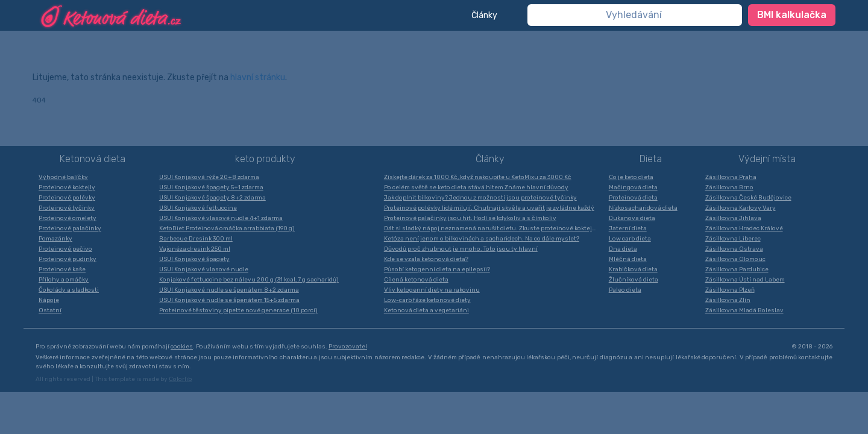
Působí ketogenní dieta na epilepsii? (437, 269)
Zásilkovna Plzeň (730, 290)
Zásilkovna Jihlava (733, 218)
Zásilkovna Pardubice (737, 269)
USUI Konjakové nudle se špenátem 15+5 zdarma (229, 300)
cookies (182, 347)
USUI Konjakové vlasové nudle (204, 269)
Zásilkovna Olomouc (735, 259)
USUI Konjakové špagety (194, 259)
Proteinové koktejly (67, 187)
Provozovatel (348, 347)
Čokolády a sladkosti (69, 290)
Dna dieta (623, 249)
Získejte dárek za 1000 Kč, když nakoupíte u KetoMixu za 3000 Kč (478, 177)
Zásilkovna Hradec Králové (744, 228)
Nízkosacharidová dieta (643, 208)
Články (484, 15)
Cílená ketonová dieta (416, 280)
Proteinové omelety (68, 218)
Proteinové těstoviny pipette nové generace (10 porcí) (238, 310)
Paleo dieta (625, 290)
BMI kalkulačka (792, 15)
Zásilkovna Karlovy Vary (741, 208)
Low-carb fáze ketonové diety (427, 300)
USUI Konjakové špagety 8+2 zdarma (212, 198)
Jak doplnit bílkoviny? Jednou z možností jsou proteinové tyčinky (480, 198)
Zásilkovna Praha (731, 177)
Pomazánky (55, 239)
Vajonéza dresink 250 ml (195, 249)
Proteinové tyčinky (67, 208)
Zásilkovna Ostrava (734, 249)
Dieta (651, 159)
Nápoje (49, 300)
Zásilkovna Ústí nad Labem (745, 280)
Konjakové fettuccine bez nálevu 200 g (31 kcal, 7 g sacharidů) (249, 280)
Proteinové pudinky (68, 259)
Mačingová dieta (633, 187)
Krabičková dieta (633, 269)
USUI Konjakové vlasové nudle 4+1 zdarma (221, 218)
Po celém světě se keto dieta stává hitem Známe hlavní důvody (476, 187)
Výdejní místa (767, 159)
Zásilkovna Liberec (733, 239)
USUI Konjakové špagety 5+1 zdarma (211, 187)
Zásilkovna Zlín (728, 300)
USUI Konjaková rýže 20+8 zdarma (209, 177)
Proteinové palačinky (70, 228)
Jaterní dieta (628, 228)
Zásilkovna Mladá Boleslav (744, 310)
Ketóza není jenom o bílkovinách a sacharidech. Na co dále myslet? (482, 239)
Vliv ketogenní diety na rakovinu (432, 290)
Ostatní (50, 310)
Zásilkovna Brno (729, 187)
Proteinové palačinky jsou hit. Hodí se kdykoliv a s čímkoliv (470, 218)
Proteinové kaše (62, 269)
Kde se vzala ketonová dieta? (426, 259)
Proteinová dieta (633, 198)
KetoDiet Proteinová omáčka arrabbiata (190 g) (227, 228)
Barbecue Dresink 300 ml (196, 239)
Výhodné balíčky (63, 177)
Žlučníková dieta (634, 280)
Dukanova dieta (632, 218)
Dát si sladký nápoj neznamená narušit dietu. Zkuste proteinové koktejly (491, 228)
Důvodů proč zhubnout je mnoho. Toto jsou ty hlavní (461, 249)
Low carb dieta (630, 239)
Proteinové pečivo (65, 249)
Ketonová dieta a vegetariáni (426, 310)
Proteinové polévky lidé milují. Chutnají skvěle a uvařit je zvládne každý (489, 208)
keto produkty (265, 159)
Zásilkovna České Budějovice (748, 198)
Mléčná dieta (628, 259)
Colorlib (180, 379)
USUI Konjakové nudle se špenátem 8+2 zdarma (229, 290)
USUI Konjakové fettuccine (198, 208)
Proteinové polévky (67, 198)
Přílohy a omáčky (64, 280)
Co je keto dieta (631, 177)
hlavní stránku (258, 77)
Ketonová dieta (93, 159)
